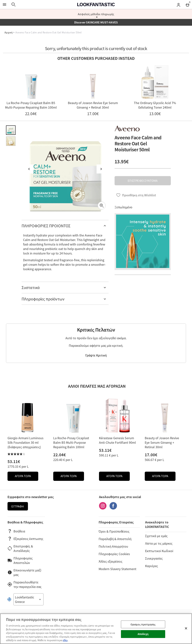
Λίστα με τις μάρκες (159, 543)
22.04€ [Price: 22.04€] (60, 455)
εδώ (65, 640)
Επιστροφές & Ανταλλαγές (20, 548)
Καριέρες (151, 566)
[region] (96, 629)
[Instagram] (103, 508)
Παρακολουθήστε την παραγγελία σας (24, 584)
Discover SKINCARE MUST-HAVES (96, 22)
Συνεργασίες (154, 558)
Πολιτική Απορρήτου (113, 546)
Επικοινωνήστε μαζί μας (24, 572)
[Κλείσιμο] (186, 628)
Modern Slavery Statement (117, 569)
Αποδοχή (143, 634)
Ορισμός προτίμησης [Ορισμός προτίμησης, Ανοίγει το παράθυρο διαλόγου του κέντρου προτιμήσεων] (143, 624)
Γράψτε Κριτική (96, 355)
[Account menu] (178, 5)
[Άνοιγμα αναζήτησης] (13, 5)
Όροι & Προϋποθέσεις (114, 531)
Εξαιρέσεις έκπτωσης (25, 539)
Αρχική (9, 32)
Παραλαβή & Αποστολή (115, 539)
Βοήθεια (16, 531)
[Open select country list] (28, 599)
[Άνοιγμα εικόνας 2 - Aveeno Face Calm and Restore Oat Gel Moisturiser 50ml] (11, 141)
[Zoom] (102, 206)
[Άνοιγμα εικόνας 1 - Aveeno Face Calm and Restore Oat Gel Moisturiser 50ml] (11, 130)
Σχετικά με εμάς (156, 536)
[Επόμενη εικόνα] (101, 169)
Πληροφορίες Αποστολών (20, 560)
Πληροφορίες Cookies (114, 554)
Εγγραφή (18, 506)
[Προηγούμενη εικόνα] (29, 169)
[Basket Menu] (187, 5)
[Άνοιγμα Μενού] (4, 5)
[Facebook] (113, 508)
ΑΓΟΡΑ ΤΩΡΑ (27, 477)
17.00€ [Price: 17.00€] (151, 455)
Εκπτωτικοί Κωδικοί (159, 551)
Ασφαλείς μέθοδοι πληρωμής (96, 14)
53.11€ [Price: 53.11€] (14, 461)
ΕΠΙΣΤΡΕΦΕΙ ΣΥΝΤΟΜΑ (143, 181)
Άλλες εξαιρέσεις (110, 561)
